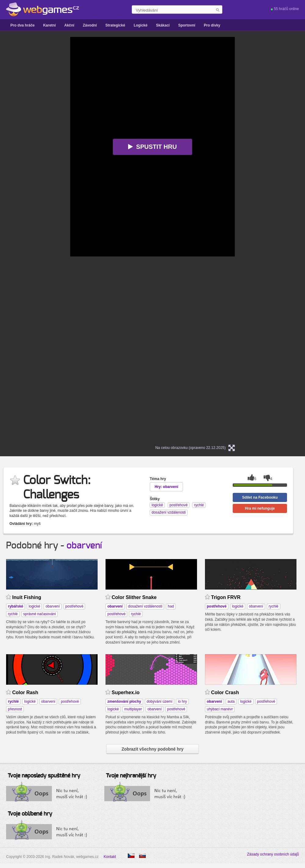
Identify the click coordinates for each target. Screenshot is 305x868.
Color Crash (225, 692)
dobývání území (160, 701)
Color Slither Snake (134, 597)
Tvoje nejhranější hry (131, 776)
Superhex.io (126, 692)
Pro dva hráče (22, 25)
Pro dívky (212, 25)
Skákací (163, 25)
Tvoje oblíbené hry (30, 814)
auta (231, 701)
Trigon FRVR (226, 597)
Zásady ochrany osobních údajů (273, 854)
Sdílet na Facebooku (260, 497)
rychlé (13, 614)
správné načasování (39, 614)
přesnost (15, 709)
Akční (69, 25)
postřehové (74, 606)
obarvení (84, 546)
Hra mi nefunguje (260, 508)
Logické (140, 25)
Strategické (115, 25)
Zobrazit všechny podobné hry (152, 749)
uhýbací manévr (220, 709)
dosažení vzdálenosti (145, 606)
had (171, 606)
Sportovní (187, 25)
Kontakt (110, 857)
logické (34, 606)
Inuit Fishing (27, 597)
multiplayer (133, 709)
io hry (182, 701)
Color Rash (25, 692)
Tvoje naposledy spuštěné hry (44, 776)
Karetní (49, 25)
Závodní (90, 25)
